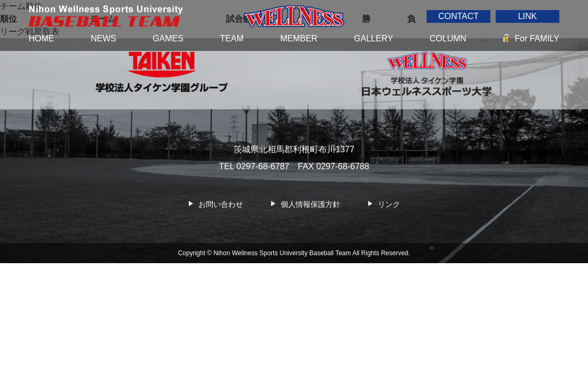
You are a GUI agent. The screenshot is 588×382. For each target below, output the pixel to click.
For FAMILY (537, 38)
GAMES (168, 38)
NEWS (103, 38)
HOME (41, 38)
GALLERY (374, 38)
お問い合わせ (221, 204)
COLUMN (448, 38)
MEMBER (299, 38)
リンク (389, 204)
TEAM (232, 38)
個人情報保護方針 (310, 204)
